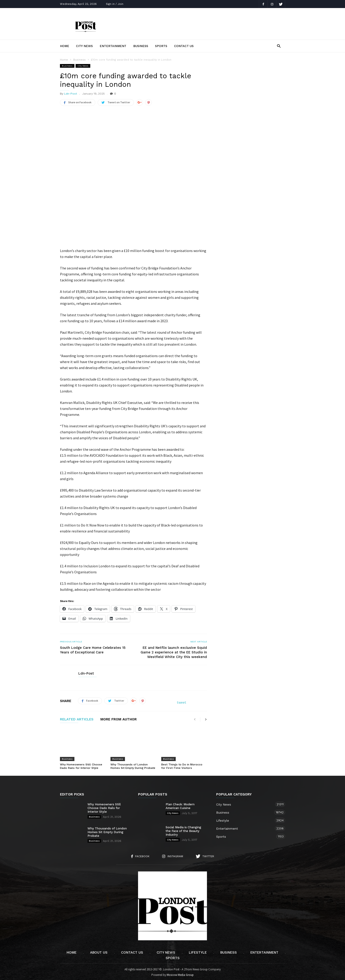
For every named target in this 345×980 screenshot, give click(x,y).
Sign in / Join (115, 4)
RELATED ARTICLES (77, 718)
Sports (161, 46)
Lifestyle (246, 819)
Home (65, 46)
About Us (99, 951)
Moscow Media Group (180, 973)
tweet (182, 701)
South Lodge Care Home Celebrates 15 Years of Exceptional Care (93, 649)
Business (141, 46)
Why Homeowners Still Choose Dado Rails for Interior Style (81, 765)
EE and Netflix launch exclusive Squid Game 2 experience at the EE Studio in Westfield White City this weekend (174, 651)
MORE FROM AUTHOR (119, 718)
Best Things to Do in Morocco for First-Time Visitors (182, 765)
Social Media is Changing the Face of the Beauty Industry (183, 830)
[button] (279, 46)
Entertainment (113, 46)
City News (84, 46)
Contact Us (184, 46)
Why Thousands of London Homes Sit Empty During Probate (133, 765)
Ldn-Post (71, 94)
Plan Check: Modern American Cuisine (180, 805)
